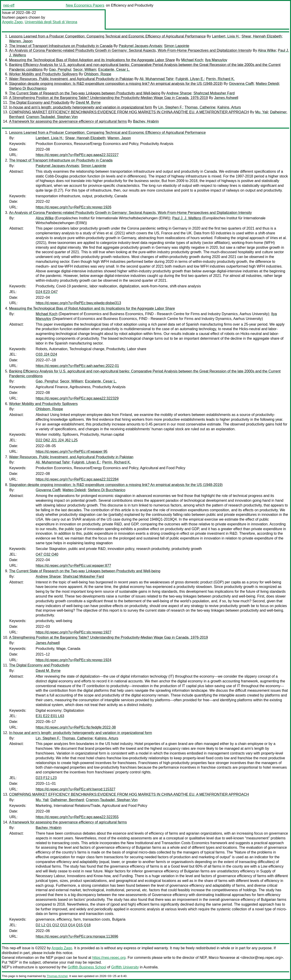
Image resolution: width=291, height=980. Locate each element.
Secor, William (85, 70)
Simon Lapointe (177, 46)
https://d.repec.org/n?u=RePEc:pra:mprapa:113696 (77, 936)
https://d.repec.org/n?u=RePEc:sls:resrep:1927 (73, 632)
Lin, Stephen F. (170, 107)
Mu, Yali (261, 112)
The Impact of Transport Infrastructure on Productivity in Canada (61, 46)
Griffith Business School (87, 967)
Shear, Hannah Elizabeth (262, 36)
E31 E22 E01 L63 (50, 716)
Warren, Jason (21, 41)
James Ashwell (226, 98)
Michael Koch (192, 60)
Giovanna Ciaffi (241, 84)
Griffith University (125, 967)
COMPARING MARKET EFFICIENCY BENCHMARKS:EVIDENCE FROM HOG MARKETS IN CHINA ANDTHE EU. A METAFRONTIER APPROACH (129, 112)
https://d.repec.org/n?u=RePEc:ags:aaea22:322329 (77, 398)
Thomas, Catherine (200, 107)
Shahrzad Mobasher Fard (214, 93)
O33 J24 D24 (46, 354)
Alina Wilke (267, 50)
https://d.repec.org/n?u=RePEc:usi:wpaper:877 (73, 566)
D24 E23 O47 (47, 292)
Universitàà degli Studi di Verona (51, 22)
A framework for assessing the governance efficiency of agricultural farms (68, 121)
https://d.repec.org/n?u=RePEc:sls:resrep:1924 (73, 660)
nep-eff (9, 5)
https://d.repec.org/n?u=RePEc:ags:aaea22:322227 (77, 155)
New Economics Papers (85, 5)
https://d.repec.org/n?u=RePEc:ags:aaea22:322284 (77, 479)
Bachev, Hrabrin (146, 121)
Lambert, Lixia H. (226, 36)
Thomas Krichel (57, 976)
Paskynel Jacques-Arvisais (140, 46)
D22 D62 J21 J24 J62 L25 (57, 440)
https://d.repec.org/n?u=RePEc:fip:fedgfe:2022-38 (76, 727)
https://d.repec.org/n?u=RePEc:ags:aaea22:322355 (77, 817)
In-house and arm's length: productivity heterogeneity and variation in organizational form (81, 107)
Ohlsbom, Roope (98, 74)
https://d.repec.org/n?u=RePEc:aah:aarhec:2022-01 (77, 366)
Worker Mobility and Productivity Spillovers (43, 74)
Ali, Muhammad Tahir (157, 79)
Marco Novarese (222, 958)
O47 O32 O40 (47, 554)
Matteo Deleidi (267, 84)
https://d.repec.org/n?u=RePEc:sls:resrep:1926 (73, 207)
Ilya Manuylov (216, 60)
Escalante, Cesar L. (114, 70)
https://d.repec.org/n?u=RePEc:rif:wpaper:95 (72, 452)
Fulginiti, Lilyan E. (190, 79)
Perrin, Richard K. (220, 79)
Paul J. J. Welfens (187, 218)
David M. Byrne (88, 103)
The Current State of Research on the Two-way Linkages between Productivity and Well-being (85, 93)
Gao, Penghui (60, 70)
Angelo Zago (12, 22)
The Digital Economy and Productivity (39, 103)
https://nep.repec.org (109, 958)
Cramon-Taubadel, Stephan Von (52, 117)
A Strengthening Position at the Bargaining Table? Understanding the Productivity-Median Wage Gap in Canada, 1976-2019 (108, 98)
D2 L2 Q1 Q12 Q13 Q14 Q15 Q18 (63, 925)
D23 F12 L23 (46, 778)
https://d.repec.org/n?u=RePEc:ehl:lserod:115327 (76, 789)
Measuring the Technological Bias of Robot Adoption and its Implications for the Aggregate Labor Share (92, 60)
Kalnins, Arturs (229, 107)
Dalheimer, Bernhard (67, 800)
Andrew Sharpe (179, 93)
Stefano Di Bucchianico (28, 88)
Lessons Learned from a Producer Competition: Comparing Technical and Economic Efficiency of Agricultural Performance (107, 36)
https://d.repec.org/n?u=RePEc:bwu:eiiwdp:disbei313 (78, 303)
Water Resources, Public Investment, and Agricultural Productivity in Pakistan (71, 79)
